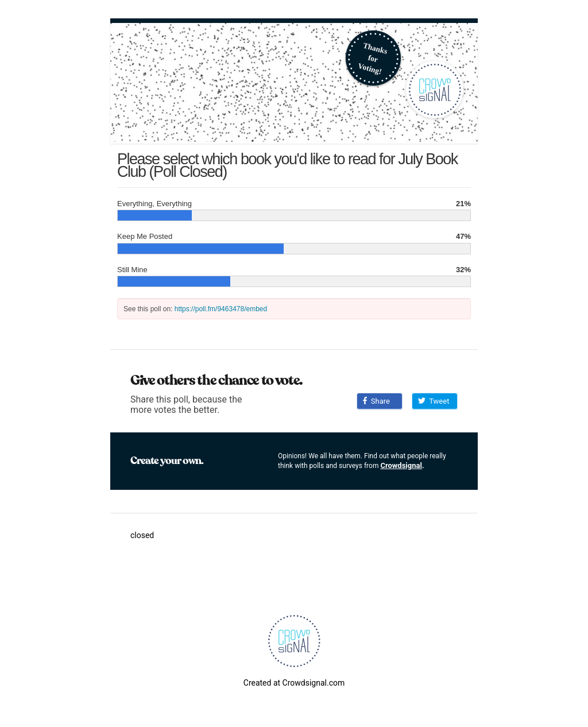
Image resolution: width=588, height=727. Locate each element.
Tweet (434, 401)
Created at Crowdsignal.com (294, 683)
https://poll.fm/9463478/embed (221, 309)
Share (376, 401)
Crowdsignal (401, 465)
